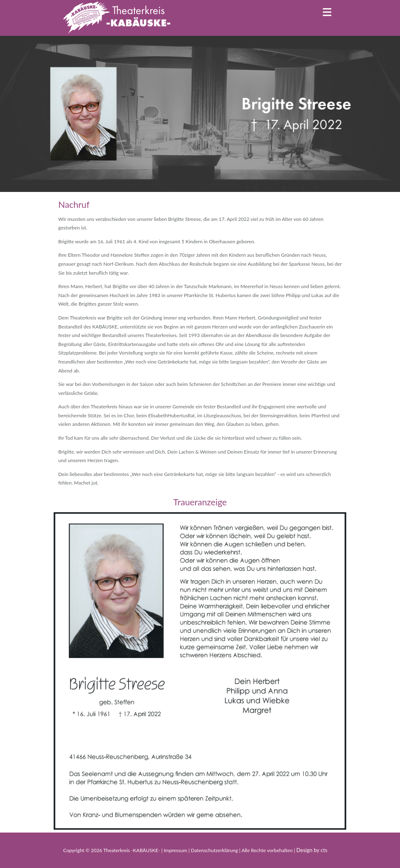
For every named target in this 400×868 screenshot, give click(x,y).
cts (324, 850)
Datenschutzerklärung (215, 850)
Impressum (176, 850)
